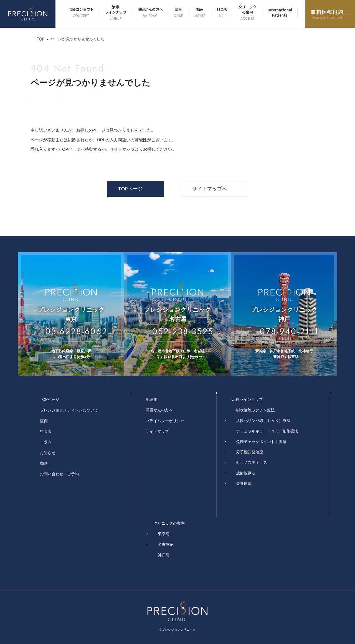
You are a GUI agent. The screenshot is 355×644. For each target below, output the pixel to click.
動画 (200, 12)
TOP (41, 39)
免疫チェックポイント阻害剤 (261, 441)
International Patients (280, 12)
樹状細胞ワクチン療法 (255, 410)
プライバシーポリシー (165, 420)
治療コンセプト (81, 12)
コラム (46, 441)
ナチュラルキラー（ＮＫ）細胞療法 (267, 431)
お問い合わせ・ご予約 (59, 473)
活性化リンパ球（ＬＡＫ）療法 (263, 420)
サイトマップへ (210, 189)
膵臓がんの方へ (150, 12)
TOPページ (130, 189)
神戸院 (164, 554)
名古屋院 (166, 544)
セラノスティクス (252, 462)
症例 (178, 12)
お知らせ (48, 452)
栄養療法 (244, 483)
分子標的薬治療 (250, 452)
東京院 (164, 534)
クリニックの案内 (248, 13)
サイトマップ (157, 431)
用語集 (151, 399)
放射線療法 (246, 473)
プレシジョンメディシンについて (69, 410)
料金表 (222, 12)
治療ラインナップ (116, 13)
